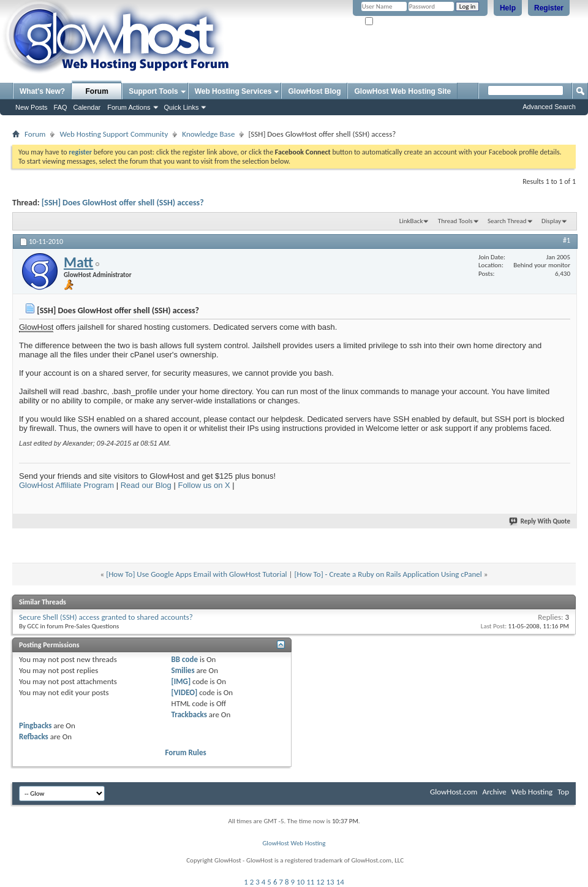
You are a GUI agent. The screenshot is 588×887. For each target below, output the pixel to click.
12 (320, 882)
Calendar (87, 107)
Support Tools (153, 91)
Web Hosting (532, 792)
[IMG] (181, 681)
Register (549, 8)
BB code (185, 659)
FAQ (61, 107)
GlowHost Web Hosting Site (402, 91)
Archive (494, 792)
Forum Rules (186, 752)
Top (563, 792)
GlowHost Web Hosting (294, 843)
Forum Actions (129, 107)
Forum (97, 91)
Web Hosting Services (233, 91)
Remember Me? (392, 22)
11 (310, 882)
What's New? (42, 91)
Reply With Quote (540, 521)
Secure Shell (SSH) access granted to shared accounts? (106, 617)
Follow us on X (204, 485)
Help (508, 8)
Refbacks (34, 737)
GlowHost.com (454, 792)
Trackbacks (189, 714)
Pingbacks (35, 725)
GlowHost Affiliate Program (66, 485)
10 (300, 882)
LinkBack (411, 221)
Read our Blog (146, 485)
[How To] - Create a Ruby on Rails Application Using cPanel (388, 574)
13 (330, 882)
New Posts (32, 107)
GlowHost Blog (314, 91)
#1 (567, 240)
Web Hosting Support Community (114, 134)
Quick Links (182, 107)
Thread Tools (455, 221)
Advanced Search (549, 107)
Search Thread (507, 221)
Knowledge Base (208, 134)
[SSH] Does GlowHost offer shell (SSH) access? (123, 203)
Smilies (183, 670)
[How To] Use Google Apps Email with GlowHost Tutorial (196, 574)
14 (340, 882)
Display (551, 221)
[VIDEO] (185, 692)
